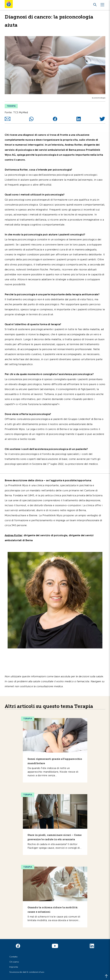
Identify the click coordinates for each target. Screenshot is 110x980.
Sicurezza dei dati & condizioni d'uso (27, 972)
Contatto (13, 957)
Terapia (11, 106)
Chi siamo (14, 962)
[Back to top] (106, 976)
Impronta (14, 967)
